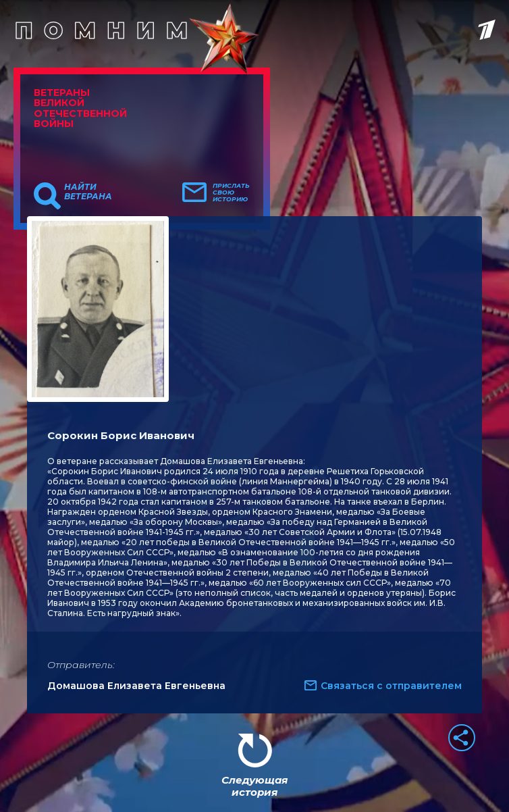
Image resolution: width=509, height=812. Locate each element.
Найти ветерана (88, 192)
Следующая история (254, 786)
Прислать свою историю (231, 193)
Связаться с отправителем (391, 686)
